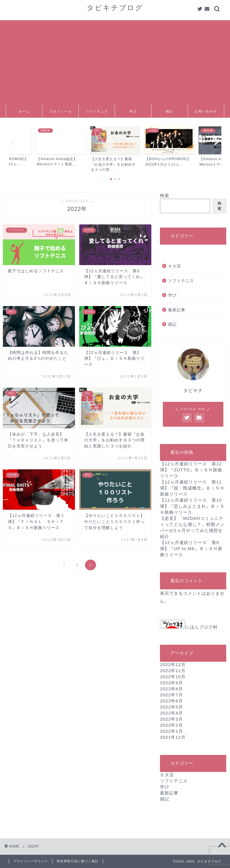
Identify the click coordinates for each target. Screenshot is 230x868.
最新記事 (177, 310)
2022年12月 (173, 664)
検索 (165, 195)
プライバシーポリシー (31, 861)
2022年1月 (171, 731)
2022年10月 (173, 677)
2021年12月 (173, 737)
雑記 (169, 111)
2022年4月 (171, 713)
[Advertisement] (115, 61)
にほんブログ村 (189, 627)
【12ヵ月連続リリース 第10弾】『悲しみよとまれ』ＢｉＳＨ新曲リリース (192, 506)
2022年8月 (171, 689)
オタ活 (175, 266)
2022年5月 (171, 707)
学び (133, 111)
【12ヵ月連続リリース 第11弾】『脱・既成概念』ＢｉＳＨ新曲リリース (192, 488)
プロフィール (61, 111)
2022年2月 (171, 725)
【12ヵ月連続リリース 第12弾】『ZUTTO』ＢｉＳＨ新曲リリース (191, 470)
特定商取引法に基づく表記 (78, 861)
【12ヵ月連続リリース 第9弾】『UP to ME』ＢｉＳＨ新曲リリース (191, 549)
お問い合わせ (206, 111)
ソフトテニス (97, 111)
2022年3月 (171, 719)
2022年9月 (171, 683)
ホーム (24, 111)
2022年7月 (171, 695)
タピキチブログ (115, 8)
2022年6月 (171, 701)
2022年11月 (173, 671)
